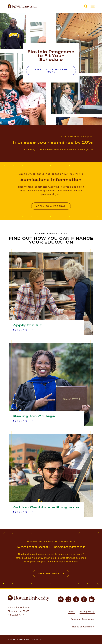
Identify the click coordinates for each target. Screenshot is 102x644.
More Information (51, 573)
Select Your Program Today (51, 71)
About (72, 611)
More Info (23, 330)
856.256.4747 (17, 615)
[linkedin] (92, 599)
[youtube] (61, 599)
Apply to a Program (51, 206)
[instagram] (68, 599)
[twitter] (76, 599)
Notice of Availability (83, 626)
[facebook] (84, 599)
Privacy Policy (87, 611)
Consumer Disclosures (83, 619)
